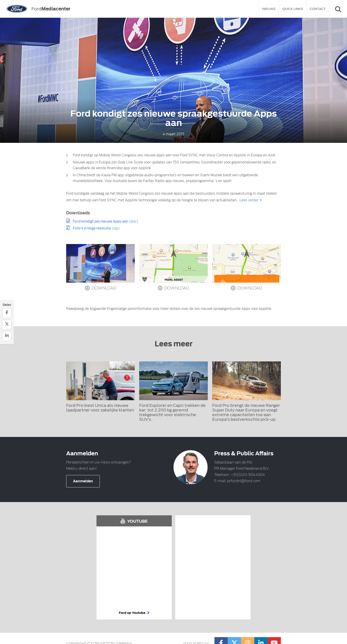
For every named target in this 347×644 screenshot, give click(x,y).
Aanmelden (83, 481)
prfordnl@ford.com (244, 481)
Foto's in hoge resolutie (92, 228)
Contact (318, 9)
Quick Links (293, 9)
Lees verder (249, 200)
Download (101, 288)
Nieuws (269, 9)
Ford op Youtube (134, 613)
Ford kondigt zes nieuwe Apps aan (100, 221)
